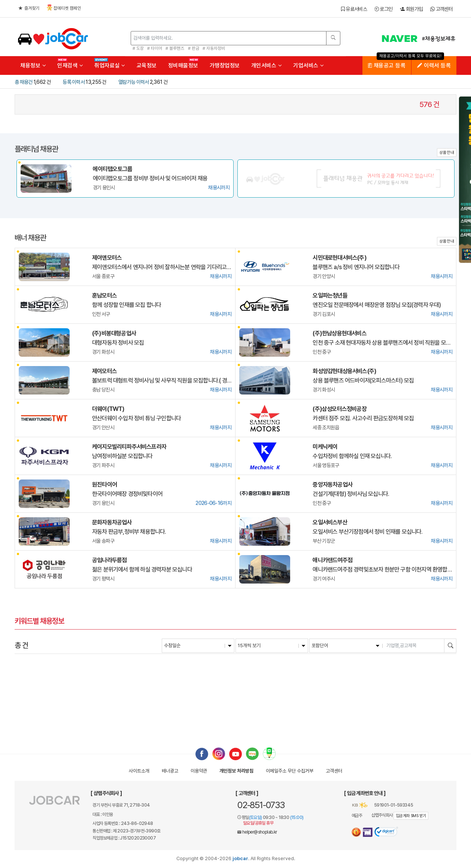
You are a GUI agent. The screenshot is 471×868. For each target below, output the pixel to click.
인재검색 (70, 66)
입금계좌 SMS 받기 (411, 816)
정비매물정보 (183, 66)
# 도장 (138, 48)
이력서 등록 (434, 66)
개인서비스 (267, 66)
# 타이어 (155, 48)
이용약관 (199, 771)
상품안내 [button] (447, 153)
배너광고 (170, 771)
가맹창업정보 (225, 66)
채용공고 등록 (387, 66)
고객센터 (441, 9)
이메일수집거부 (290, 771)
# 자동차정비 (214, 48)
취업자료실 (110, 66)
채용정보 (33, 66)
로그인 (384, 9)
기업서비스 (309, 66)
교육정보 (147, 66)
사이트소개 (139, 771)
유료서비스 (354, 9)
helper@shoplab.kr (260, 832)
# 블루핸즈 (175, 48)
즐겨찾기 (29, 8)
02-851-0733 (261, 805)
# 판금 (194, 48)
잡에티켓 (64, 8)
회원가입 (411, 9)
